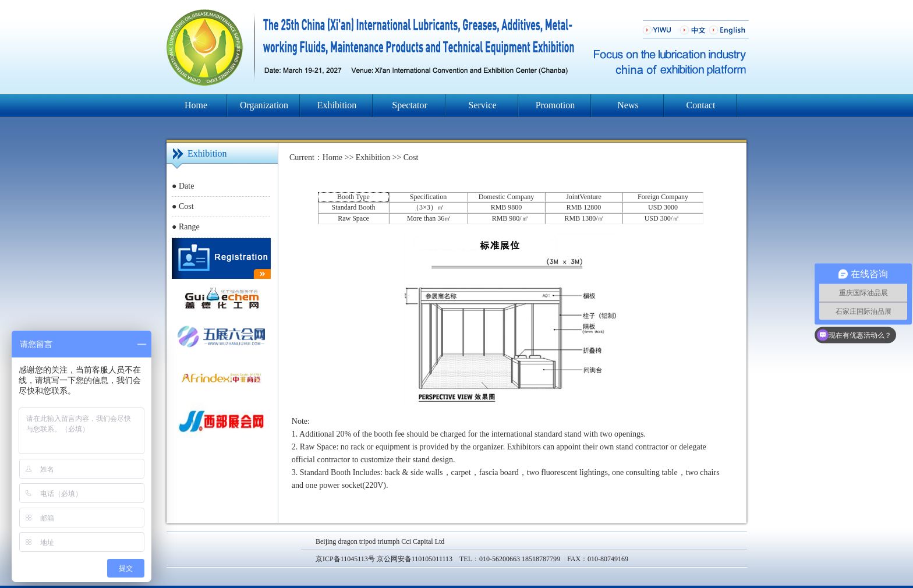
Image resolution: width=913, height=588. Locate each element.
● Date (183, 186)
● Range (186, 227)
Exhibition (337, 105)
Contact (701, 105)
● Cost (183, 206)
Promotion (555, 105)
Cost (411, 157)
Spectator (409, 105)
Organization (264, 105)
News (628, 105)
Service (483, 105)
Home (196, 105)
